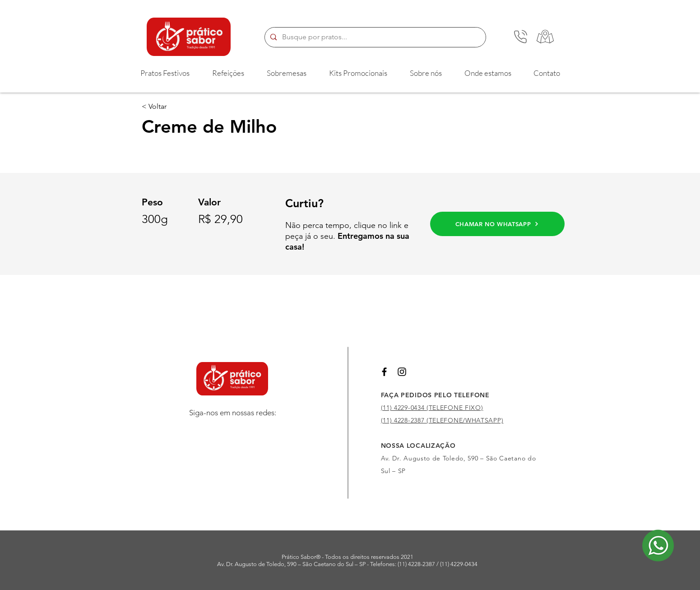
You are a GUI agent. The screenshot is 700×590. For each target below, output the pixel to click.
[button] (165, 73)
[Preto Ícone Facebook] (384, 372)
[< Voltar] (172, 107)
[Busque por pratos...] (374, 37)
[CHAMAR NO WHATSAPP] (497, 224)
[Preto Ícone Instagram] (402, 372)
